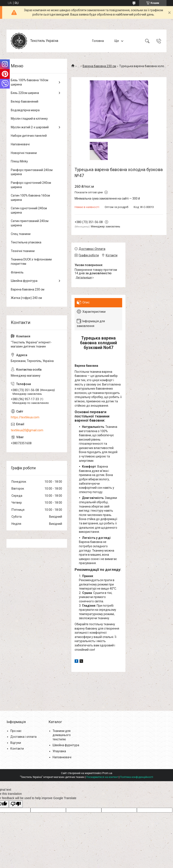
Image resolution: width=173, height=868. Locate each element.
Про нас (16, 731)
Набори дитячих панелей (29, 136)
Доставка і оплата (23, 737)
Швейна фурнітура (24, 281)
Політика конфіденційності (137, 777)
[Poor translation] (16, 804)
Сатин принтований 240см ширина (30, 223)
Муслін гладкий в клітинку (29, 119)
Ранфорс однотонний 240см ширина (31, 185)
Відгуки (16, 743)
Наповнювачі (20, 144)
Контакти (17, 749)
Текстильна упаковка (26, 242)
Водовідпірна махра (25, 110)
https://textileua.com (25, 417)
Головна (98, 41)
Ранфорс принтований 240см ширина (32, 172)
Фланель (17, 272)
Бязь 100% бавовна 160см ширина (30, 82)
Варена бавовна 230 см (99, 66)
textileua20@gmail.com (27, 430)
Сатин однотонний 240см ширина (29, 210)
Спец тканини (21, 234)
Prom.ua (107, 773)
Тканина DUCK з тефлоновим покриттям (31, 262)
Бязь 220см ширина (25, 93)
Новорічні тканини (24, 153)
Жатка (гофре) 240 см (26, 298)
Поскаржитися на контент (102, 777)
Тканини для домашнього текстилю (62, 735)
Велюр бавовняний (25, 102)
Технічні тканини (23, 251)
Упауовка (59, 751)
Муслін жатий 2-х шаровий (30, 127)
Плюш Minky (19, 161)
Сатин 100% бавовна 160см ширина (30, 198)
